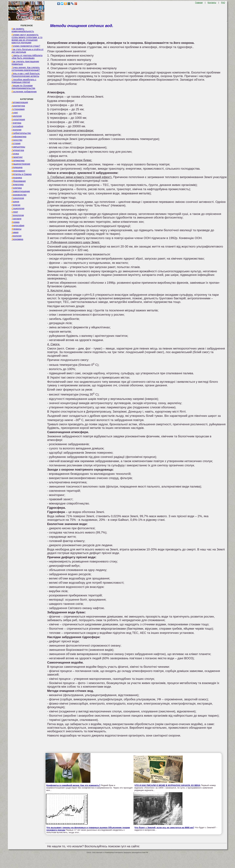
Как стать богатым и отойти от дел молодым (28, 51)
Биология (17, 116)
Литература (18, 150)
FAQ (223, 3)
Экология (16, 236)
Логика (15, 154)
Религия (16, 205)
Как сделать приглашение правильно (25, 63)
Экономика (17, 239)
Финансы (16, 229)
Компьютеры (18, 147)
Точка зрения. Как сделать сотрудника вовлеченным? (26, 69)
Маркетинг (17, 157)
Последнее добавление (24, 92)
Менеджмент (18, 171)
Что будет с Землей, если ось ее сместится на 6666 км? (164, 828)
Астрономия (18, 109)
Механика (17, 178)
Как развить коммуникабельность (23, 30)
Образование (19, 181)
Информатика (19, 137)
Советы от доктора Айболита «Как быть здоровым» (27, 57)
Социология (18, 208)
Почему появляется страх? (26, 46)
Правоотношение (21, 191)
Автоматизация (20, 102)
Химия (15, 232)
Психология (18, 198)
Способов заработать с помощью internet (24, 81)
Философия (18, 226)
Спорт (15, 212)
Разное (15, 202)
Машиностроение (21, 164)
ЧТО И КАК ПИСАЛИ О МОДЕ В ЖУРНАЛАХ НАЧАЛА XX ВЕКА (167, 785)
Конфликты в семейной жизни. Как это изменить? (73, 785)
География (17, 126)
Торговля (16, 219)
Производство (19, 195)
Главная (199, 3)
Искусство (17, 140)
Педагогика (18, 184)
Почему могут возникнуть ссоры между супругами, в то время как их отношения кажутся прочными (27, 39)
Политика (17, 188)
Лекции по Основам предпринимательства (23, 87)
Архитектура (18, 106)
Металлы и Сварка (22, 174)
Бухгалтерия (18, 119)
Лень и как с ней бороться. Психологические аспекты (26, 75)
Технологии (18, 215)
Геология (16, 130)
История (16, 143)
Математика (18, 160)
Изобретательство (21, 133)
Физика (16, 222)
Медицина (17, 167)
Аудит (15, 113)
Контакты (212, 3)
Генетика (16, 123)
